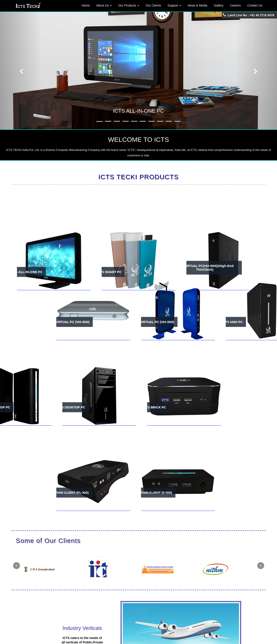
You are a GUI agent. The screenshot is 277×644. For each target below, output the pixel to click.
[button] (21, 70)
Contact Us (255, 5)
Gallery (219, 5)
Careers (235, 5)
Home (86, 5)
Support (174, 5)
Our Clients (153, 5)
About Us (104, 5)
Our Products (129, 5)
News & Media (197, 5)
